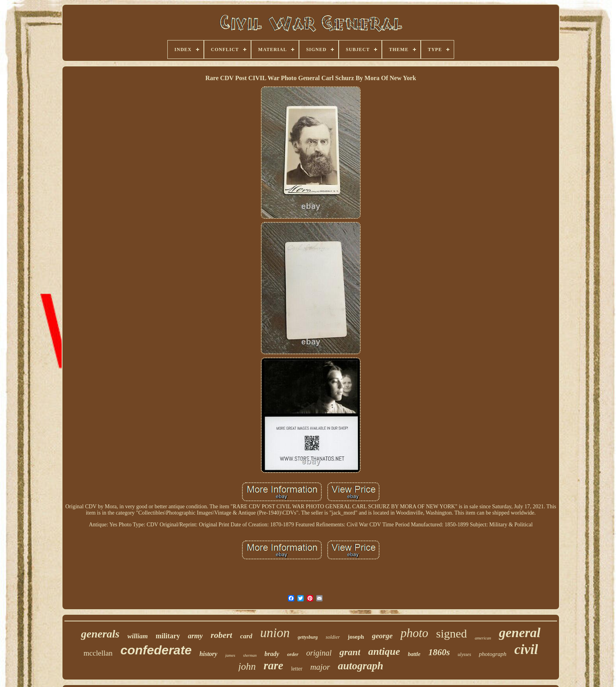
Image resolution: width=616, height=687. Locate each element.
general (520, 633)
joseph (356, 637)
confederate (156, 650)
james (230, 655)
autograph (361, 666)
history (208, 654)
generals (100, 634)
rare (273, 665)
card (246, 636)
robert (221, 635)
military (168, 636)
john (247, 666)
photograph (493, 654)
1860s (439, 652)
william (137, 636)
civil (526, 649)
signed (451, 633)
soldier (333, 637)
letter (297, 669)
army (195, 636)
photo (414, 633)
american (483, 638)
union (275, 633)
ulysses (464, 654)
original (319, 653)
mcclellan (98, 653)
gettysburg (308, 637)
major (320, 667)
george (382, 636)
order (293, 654)
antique (384, 651)
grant (350, 652)
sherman (250, 655)
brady (272, 654)
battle (414, 654)
